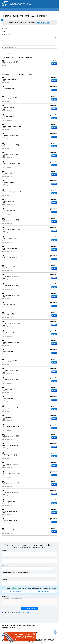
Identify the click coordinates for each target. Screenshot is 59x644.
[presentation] (15, 618)
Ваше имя (4, 551)
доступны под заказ (43, 22)
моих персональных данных (26, 612)
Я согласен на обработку (17, 612)
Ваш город (5, 580)
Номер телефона (6, 558)
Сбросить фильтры (8, 53)
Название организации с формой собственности (15, 572)
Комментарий (5, 596)
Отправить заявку (29, 609)
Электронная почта (7, 565)
